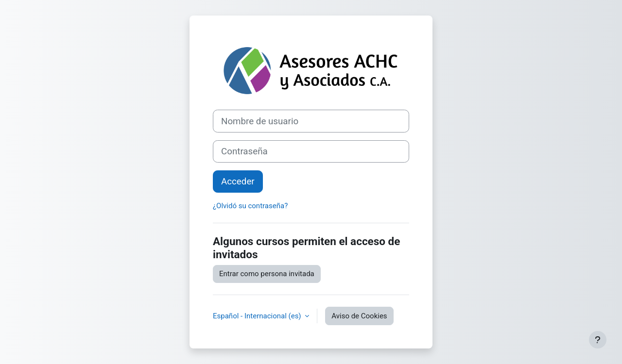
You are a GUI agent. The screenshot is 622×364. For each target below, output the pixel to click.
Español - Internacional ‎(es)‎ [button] (258, 316)
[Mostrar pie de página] (598, 340)
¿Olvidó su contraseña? (250, 206)
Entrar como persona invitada (267, 274)
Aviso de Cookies (359, 316)
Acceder (238, 182)
